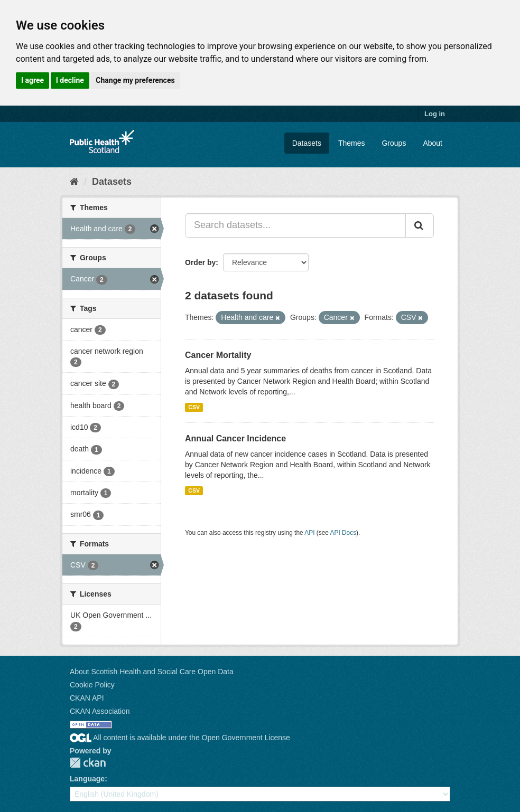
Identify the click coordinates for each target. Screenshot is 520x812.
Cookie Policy (92, 685)
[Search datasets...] (295, 225)
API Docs (343, 533)
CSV (194, 407)
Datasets (307, 143)
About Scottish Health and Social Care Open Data (152, 672)
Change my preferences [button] (135, 80)
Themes (352, 143)
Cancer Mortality (218, 355)
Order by (200, 262)
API (309, 533)
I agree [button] (32, 80)
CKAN (88, 763)
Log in (435, 114)
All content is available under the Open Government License (180, 738)
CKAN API (87, 698)
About (433, 143)
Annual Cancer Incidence (235, 438)
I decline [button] (70, 80)
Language (87, 779)
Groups (394, 143)
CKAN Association (100, 711)
